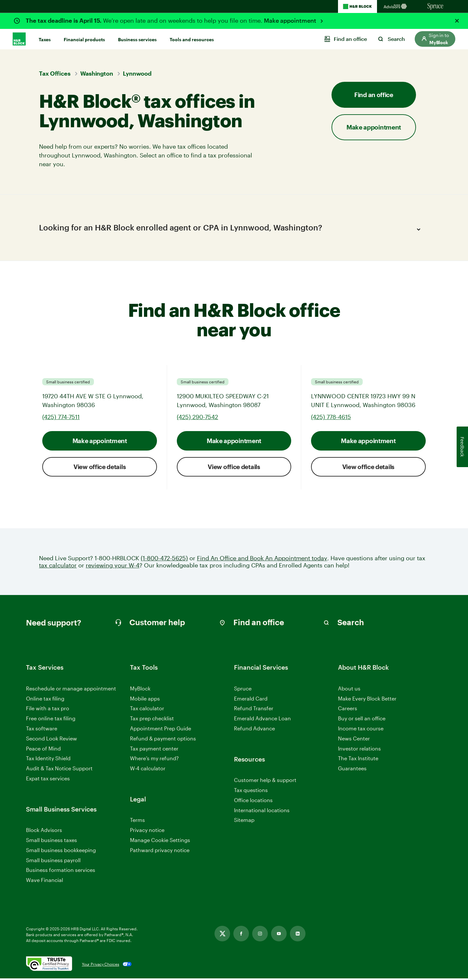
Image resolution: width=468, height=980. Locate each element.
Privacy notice (147, 831)
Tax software (42, 730)
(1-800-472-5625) (164, 560)
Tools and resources (192, 39)
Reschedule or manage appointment (71, 690)
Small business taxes (52, 842)
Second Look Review (52, 740)
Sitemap (244, 822)
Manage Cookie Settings (160, 842)
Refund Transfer (254, 710)
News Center (354, 740)
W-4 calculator (148, 770)
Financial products (84, 39)
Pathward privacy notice (160, 852)
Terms (137, 821)
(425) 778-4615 (331, 418)
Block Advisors (44, 832)
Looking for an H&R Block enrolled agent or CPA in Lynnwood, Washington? (232, 229)
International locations (262, 812)
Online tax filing (45, 700)
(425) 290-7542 (197, 418)
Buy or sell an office (362, 720)
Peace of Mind (43, 750)
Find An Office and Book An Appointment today (262, 560)
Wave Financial (45, 882)
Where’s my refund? (154, 760)
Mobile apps (145, 700)
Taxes (45, 39)
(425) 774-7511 (61, 418)
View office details (100, 468)
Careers (348, 710)
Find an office (374, 95)
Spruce (243, 690)
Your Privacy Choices (101, 966)
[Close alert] (457, 21)
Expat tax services (48, 780)
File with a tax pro (48, 710)
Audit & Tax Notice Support (59, 770)
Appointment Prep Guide (161, 730)
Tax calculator (147, 710)
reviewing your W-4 (113, 567)
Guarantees (352, 770)
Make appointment (291, 20)
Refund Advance (254, 730)
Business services (137, 39)
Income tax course (361, 730)
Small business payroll (53, 862)
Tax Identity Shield (48, 760)
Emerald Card (251, 700)
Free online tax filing (51, 720)
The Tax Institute (358, 760)
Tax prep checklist (152, 720)
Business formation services (61, 871)
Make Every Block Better (367, 700)
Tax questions (251, 792)
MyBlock (140, 690)
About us (349, 690)
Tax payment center (154, 750)
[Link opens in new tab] (222, 935)
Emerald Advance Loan (262, 720)
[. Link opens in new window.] (49, 966)
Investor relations (359, 750)
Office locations (253, 802)
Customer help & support (265, 782)
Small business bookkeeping (61, 852)
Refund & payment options (163, 740)
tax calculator (58, 567)
